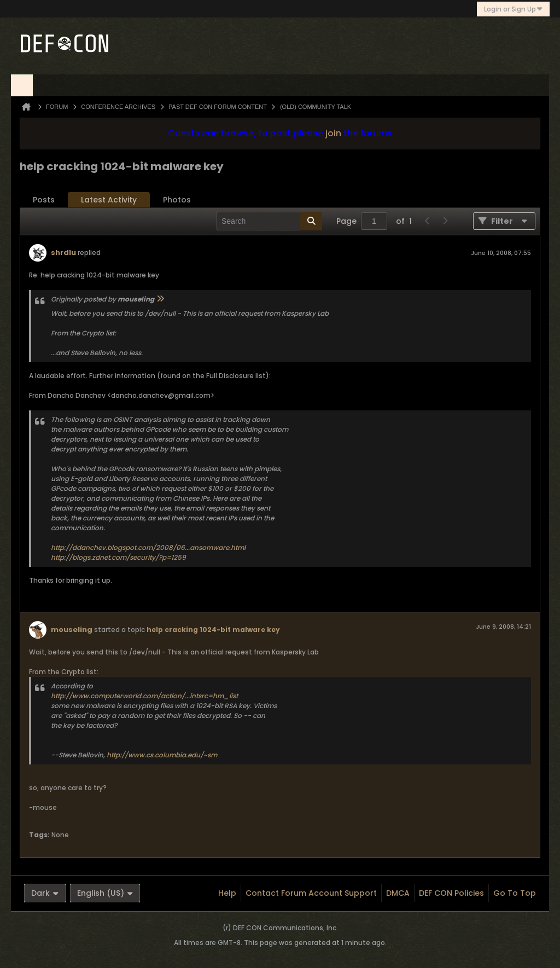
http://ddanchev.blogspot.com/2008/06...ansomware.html (148, 547)
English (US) (105, 893)
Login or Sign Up (513, 9)
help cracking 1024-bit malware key (213, 630)
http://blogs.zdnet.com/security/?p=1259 (118, 557)
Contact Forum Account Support (311, 893)
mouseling (72, 630)
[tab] (44, 200)
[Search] (269, 221)
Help (227, 893)
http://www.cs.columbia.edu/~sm (162, 755)
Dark (45, 893)
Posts (44, 200)
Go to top (515, 893)
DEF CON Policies (451, 893)
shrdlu (63, 253)
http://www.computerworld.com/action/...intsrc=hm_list (144, 696)
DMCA (398, 893)
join (333, 133)
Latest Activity (109, 200)
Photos (177, 200)
